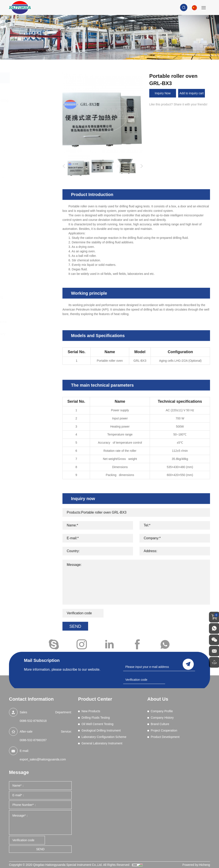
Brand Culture (160, 724)
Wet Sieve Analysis (35, 227)
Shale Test (29, 216)
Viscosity (28, 222)
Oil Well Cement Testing (31, 282)
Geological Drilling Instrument (32, 300)
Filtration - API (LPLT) (36, 156)
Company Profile (162, 711)
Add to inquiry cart (192, 93)
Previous (63, 166)
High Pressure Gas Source (32, 236)
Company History (162, 718)
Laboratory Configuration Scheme (34, 319)
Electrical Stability (34, 145)
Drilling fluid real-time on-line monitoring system (36, 263)
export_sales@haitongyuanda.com (43, 759)
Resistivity (29, 200)
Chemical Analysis (34, 123)
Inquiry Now (163, 93)
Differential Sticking (35, 139)
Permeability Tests (34, 194)
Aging (26, 112)
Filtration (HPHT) (33, 172)
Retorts (27, 205)
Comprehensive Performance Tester (31, 131)
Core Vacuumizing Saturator (32, 252)
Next (141, 166)
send (188, 664)
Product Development (165, 737)
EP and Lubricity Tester (37, 150)
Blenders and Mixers (36, 117)
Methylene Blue (32, 183)
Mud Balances (31, 189)
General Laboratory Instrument (33, 337)
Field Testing (30, 244)
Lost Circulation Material (38, 178)
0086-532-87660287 (33, 740)
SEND (40, 849)
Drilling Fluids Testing (37, 100)
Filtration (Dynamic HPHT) (32, 164)
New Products (30, 88)
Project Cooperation (164, 730)
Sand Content (31, 211)
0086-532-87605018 (33, 721)
